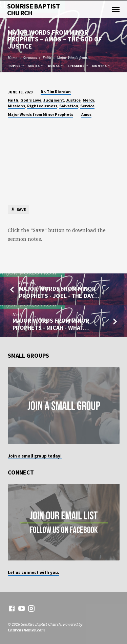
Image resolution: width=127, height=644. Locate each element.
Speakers (78, 66)
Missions (16, 106)
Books (56, 66)
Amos (86, 114)
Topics (16, 66)
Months (102, 66)
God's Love (31, 100)
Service (87, 106)
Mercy (88, 100)
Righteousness (42, 106)
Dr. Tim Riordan (56, 92)
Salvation (69, 106)
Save (18, 210)
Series (36, 66)
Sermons (30, 58)
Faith (47, 58)
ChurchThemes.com (26, 630)
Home (13, 58)
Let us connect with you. (34, 572)
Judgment (54, 100)
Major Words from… (73, 58)
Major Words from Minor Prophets (40, 114)
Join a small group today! (35, 456)
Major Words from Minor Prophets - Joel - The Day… (59, 292)
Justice (73, 100)
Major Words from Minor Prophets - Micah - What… (51, 324)
